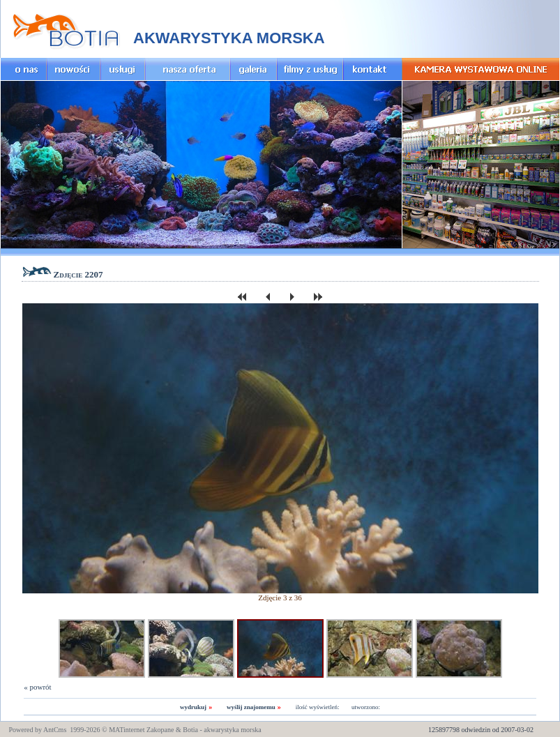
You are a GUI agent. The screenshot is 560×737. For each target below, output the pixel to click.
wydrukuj (193, 707)
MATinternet (127, 730)
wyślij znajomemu (251, 707)
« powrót (37, 687)
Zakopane (160, 730)
